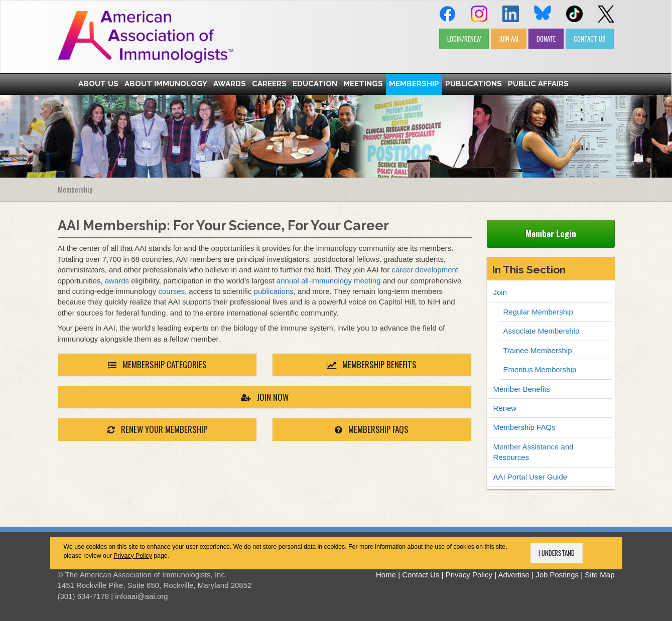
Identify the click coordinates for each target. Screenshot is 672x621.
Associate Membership (542, 331)
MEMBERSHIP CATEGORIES (157, 364)
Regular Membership (538, 312)
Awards (230, 84)
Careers (269, 84)
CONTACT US (590, 39)
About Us (98, 84)
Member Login (551, 234)
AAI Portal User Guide (530, 477)
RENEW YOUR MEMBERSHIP (157, 429)
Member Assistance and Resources (533, 452)
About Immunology (166, 84)
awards (117, 281)
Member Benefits (522, 389)
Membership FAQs (524, 427)
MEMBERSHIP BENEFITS (372, 364)
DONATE (546, 39)
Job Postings (557, 575)
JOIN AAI (509, 39)
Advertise (514, 575)
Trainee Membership (538, 350)
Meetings (363, 84)
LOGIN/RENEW (464, 39)
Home (386, 575)
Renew (505, 408)
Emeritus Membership (540, 369)
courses (171, 291)
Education (315, 84)
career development (425, 270)
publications (274, 291)
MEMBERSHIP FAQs (372, 429)
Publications (474, 84)
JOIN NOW (265, 397)
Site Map (599, 575)
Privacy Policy (133, 556)
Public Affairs (538, 84)
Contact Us (421, 575)
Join (500, 292)
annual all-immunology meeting (329, 281)
